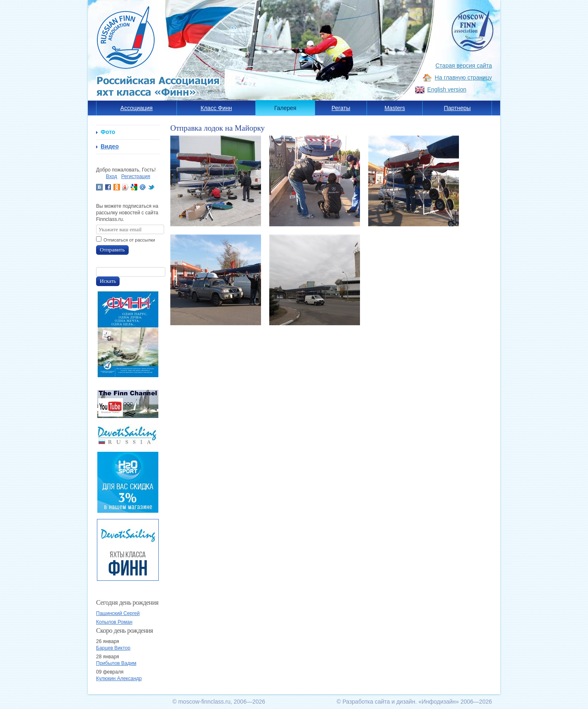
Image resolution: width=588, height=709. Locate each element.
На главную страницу (463, 77)
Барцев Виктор (113, 648)
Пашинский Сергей (118, 613)
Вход (112, 176)
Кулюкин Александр (119, 678)
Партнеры (457, 108)
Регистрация (136, 176)
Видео (110, 146)
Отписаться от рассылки (129, 240)
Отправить (112, 250)
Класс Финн (216, 108)
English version (447, 89)
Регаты (341, 108)
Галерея (285, 108)
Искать (108, 281)
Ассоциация (136, 108)
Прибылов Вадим (116, 663)
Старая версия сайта (464, 66)
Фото (108, 132)
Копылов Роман (114, 622)
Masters (395, 108)
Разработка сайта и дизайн (379, 702)
